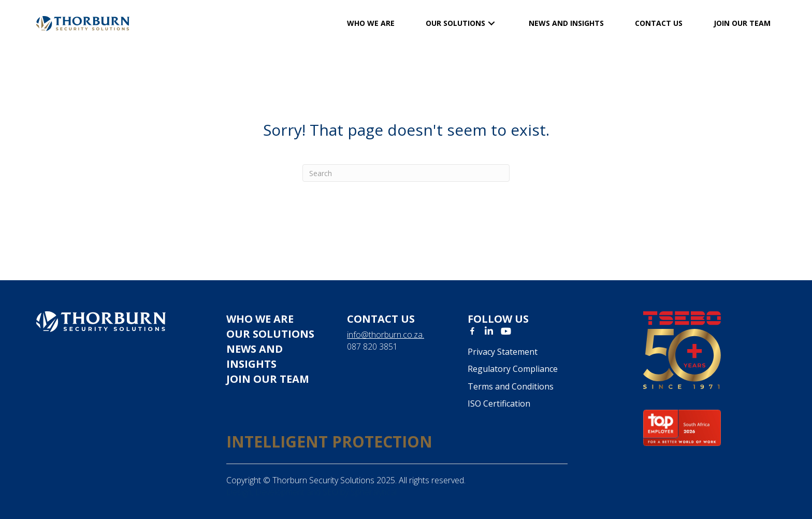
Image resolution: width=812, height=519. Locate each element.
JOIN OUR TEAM (268, 379)
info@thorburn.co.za (385, 335)
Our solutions (270, 334)
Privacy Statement (503, 352)
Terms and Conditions (511, 386)
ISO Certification (499, 403)
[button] (491, 24)
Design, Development (265, 492)
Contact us (381, 319)
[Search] (406, 173)
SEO (330, 492)
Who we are (260, 319)
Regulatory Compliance (513, 369)
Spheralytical (374, 492)
